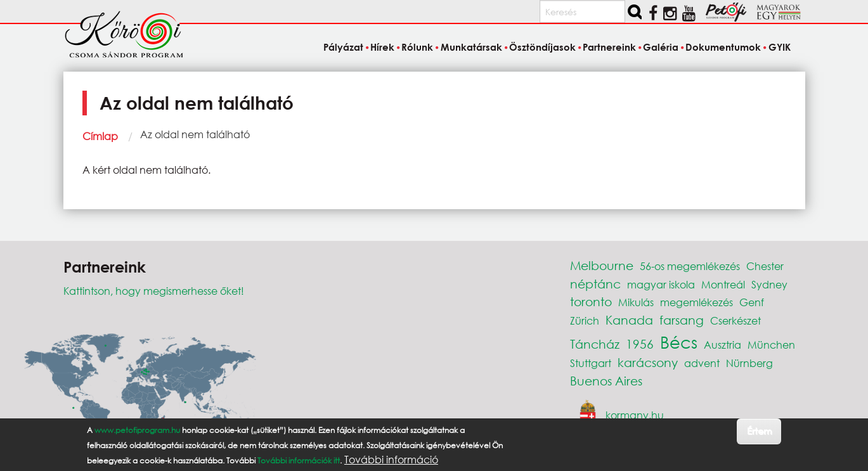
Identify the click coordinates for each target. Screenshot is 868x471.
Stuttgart (591, 363)
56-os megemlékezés (690, 266)
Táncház (595, 344)
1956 (640, 344)
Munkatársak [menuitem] (471, 47)
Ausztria (722, 345)
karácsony (648, 362)
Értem (759, 431)
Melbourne (602, 265)
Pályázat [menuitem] (343, 47)
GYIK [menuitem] (780, 47)
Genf (752, 302)
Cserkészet (735, 320)
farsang (682, 320)
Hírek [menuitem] (382, 47)
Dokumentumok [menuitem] (723, 47)
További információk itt (299, 461)
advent (702, 363)
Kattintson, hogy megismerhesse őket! (154, 291)
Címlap (100, 136)
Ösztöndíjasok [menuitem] (542, 47)
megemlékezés (696, 302)
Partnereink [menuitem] (609, 47)
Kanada (629, 320)
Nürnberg (749, 363)
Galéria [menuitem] (661, 47)
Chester (765, 266)
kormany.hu (635, 414)
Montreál (723, 284)
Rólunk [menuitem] (417, 47)
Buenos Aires (606, 381)
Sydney (769, 284)
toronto (591, 301)
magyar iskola (661, 284)
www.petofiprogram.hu (137, 430)
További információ (391, 460)
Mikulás (636, 302)
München (771, 345)
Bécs (679, 342)
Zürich (585, 320)
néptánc (595, 284)
